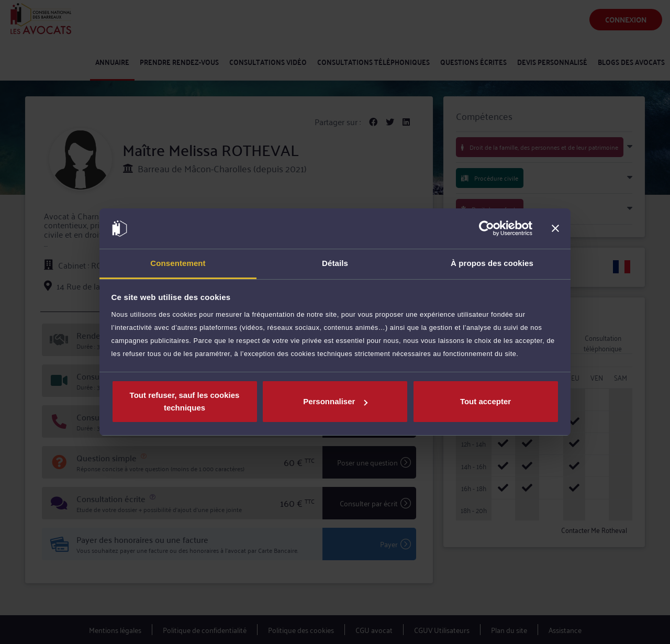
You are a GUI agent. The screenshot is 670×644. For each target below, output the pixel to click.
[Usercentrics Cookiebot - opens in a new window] (487, 229)
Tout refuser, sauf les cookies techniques (185, 401)
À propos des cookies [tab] (492, 263)
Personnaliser (335, 401)
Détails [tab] (335, 263)
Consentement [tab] (178, 263)
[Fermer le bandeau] (555, 229)
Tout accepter (485, 401)
